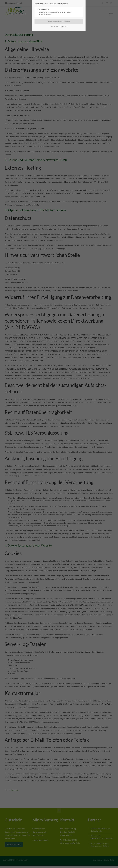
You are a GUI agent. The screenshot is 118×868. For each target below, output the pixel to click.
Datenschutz (54, 27)
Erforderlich (58, 12)
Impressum (64, 27)
